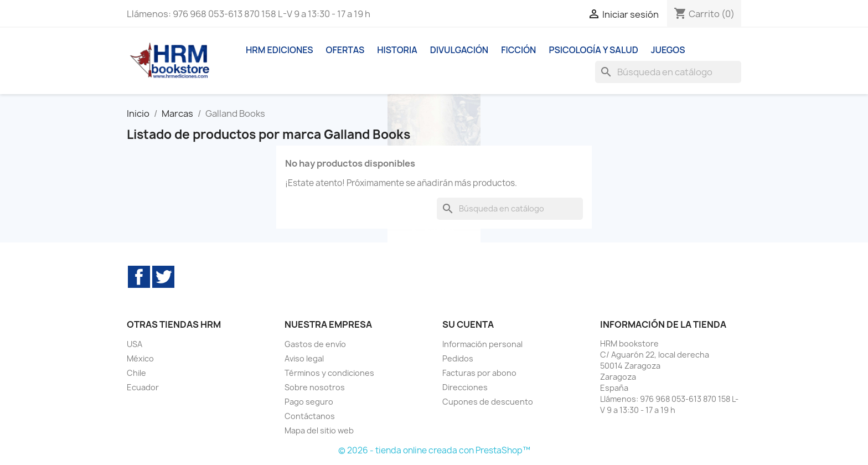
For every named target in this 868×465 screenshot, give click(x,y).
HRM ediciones (280, 50)
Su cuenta (468, 324)
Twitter (163, 277)
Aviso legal (304, 358)
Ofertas (345, 50)
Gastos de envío (315, 344)
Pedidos (458, 358)
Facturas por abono (479, 373)
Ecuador (143, 387)
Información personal (482, 344)
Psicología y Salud (593, 50)
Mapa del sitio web (319, 430)
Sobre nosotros (315, 387)
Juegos (668, 50)
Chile (136, 373)
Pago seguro (309, 402)
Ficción (518, 50)
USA (135, 344)
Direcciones (465, 387)
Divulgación (459, 50)
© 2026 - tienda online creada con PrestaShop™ (434, 450)
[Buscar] (668, 72)
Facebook (139, 277)
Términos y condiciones (329, 373)
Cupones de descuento (488, 402)
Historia (397, 50)
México (140, 358)
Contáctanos (310, 416)
